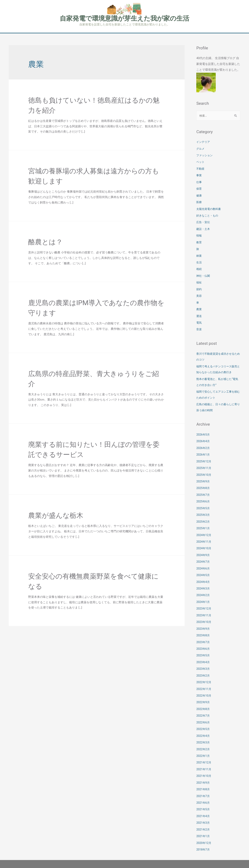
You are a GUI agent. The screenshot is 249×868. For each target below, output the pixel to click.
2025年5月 (203, 502)
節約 (199, 287)
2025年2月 (203, 515)
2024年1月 (203, 594)
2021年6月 (203, 791)
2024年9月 (203, 548)
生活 (199, 260)
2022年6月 (203, 712)
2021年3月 (203, 810)
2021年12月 (204, 751)
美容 (199, 293)
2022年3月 (203, 732)
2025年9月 (203, 476)
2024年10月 (204, 541)
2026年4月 (203, 437)
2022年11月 (204, 679)
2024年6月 (203, 561)
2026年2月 (203, 443)
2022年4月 (203, 725)
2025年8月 (203, 482)
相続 (199, 267)
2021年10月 (204, 764)
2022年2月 (203, 738)
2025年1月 (203, 522)
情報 (199, 234)
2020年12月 (204, 830)
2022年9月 (203, 692)
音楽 (199, 326)
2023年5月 (203, 646)
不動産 (201, 169)
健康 (199, 195)
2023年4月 (203, 653)
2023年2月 (203, 666)
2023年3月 (203, 659)
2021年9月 (203, 771)
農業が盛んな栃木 (60, 516)
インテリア (204, 142)
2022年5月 (203, 719)
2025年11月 (204, 463)
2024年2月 (203, 587)
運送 (199, 313)
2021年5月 (203, 797)
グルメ (201, 149)
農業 (199, 307)
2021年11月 (204, 758)
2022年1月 (203, 745)
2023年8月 (203, 627)
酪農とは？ (48, 242)
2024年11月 (204, 535)
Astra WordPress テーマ (174, 857)
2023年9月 (203, 620)
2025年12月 (204, 456)
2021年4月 (203, 804)
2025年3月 (203, 509)
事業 (199, 175)
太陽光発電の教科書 (209, 208)
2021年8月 (203, 778)
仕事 (199, 182)
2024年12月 (204, 528)
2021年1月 (203, 823)
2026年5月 (203, 430)
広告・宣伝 (204, 221)
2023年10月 (204, 614)
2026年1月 (203, 450)
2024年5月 (203, 568)
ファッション (205, 155)
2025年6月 (203, 495)
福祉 (199, 280)
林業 (199, 254)
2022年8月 (203, 699)
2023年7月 (203, 633)
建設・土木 (204, 228)
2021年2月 (203, 817)
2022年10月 (204, 686)
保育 (199, 188)
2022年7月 (203, 705)
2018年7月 (203, 837)
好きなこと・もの (208, 215)
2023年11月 (204, 607)
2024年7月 (203, 555)
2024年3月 (203, 581)
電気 (199, 320)
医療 (199, 202)
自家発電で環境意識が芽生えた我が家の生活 (124, 19)
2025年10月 (204, 469)
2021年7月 (203, 784)
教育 (199, 241)
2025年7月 (203, 489)
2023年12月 (204, 600)
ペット (201, 162)
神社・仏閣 (204, 274)
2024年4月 (203, 574)
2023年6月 (203, 640)
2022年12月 (204, 673)
